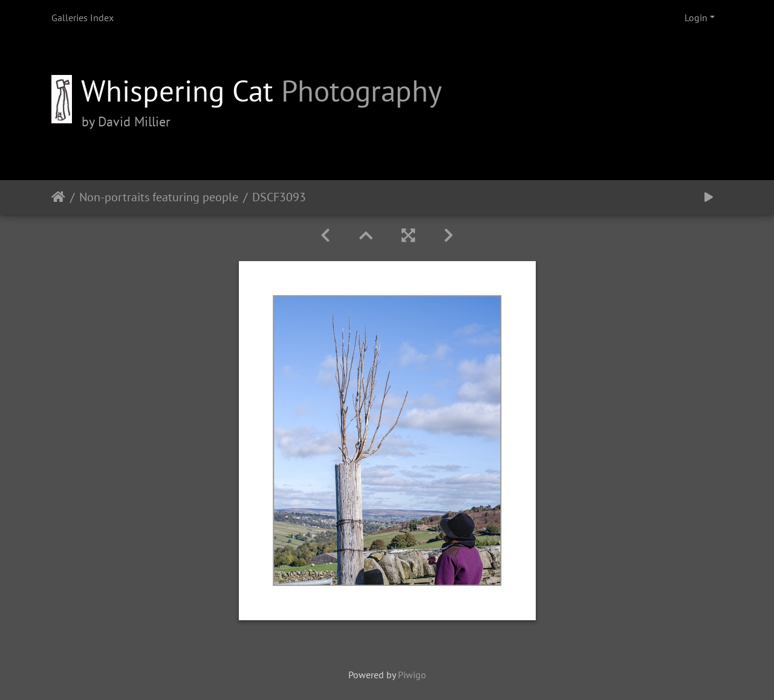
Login (696, 18)
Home (58, 197)
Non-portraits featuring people (159, 197)
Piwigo (412, 675)
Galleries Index (83, 18)
